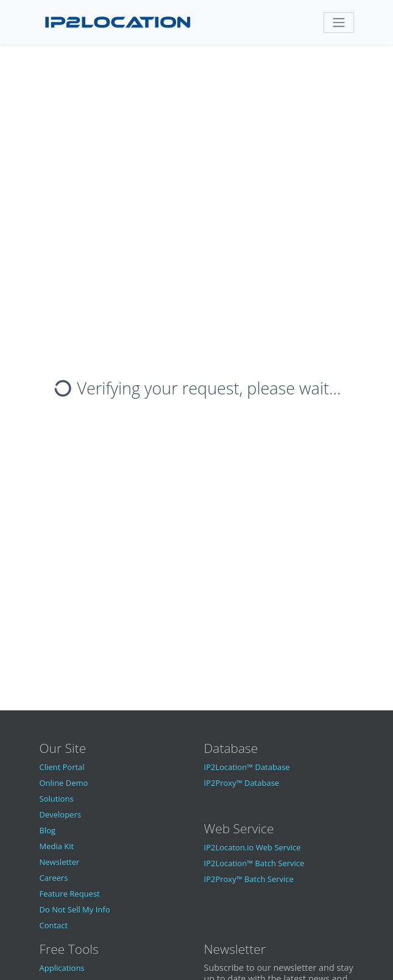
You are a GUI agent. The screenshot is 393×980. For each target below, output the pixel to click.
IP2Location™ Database (247, 767)
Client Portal (62, 767)
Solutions (57, 799)
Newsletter (60, 862)
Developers (60, 814)
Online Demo (64, 783)
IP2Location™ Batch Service (254, 863)
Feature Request (70, 894)
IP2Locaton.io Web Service (253, 847)
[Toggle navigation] (339, 23)
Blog (48, 830)
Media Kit (57, 846)
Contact (54, 925)
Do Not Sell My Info (75, 909)
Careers (54, 878)
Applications (62, 968)
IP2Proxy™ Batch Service (249, 879)
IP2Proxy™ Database (242, 783)
